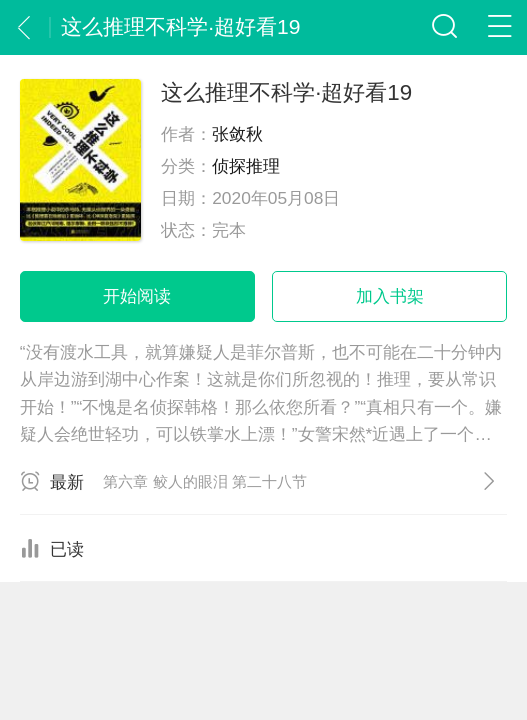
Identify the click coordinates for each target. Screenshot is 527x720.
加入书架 (390, 296)
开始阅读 (137, 296)
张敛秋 (237, 134)
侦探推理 (246, 166)
